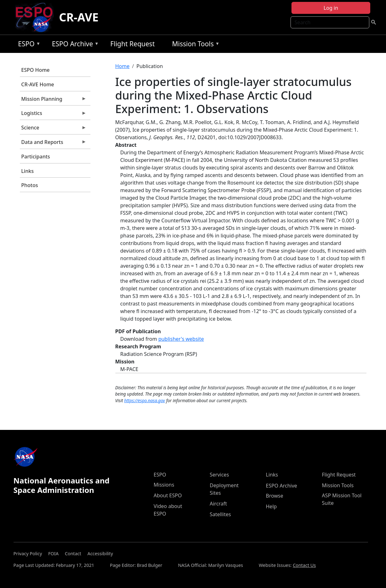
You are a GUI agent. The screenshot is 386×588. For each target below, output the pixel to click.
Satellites (220, 514)
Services (219, 475)
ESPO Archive (74, 45)
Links (27, 171)
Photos (29, 185)
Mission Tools (194, 45)
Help (271, 506)
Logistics (53, 115)
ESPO (28, 45)
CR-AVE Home (37, 84)
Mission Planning (53, 100)
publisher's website (181, 339)
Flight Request (133, 44)
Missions (164, 485)
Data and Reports (53, 144)
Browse (275, 496)
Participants (35, 157)
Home (123, 66)
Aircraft (219, 504)
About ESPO (168, 495)
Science (53, 129)
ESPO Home (35, 70)
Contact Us (304, 565)
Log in (331, 8)
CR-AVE (79, 17)
